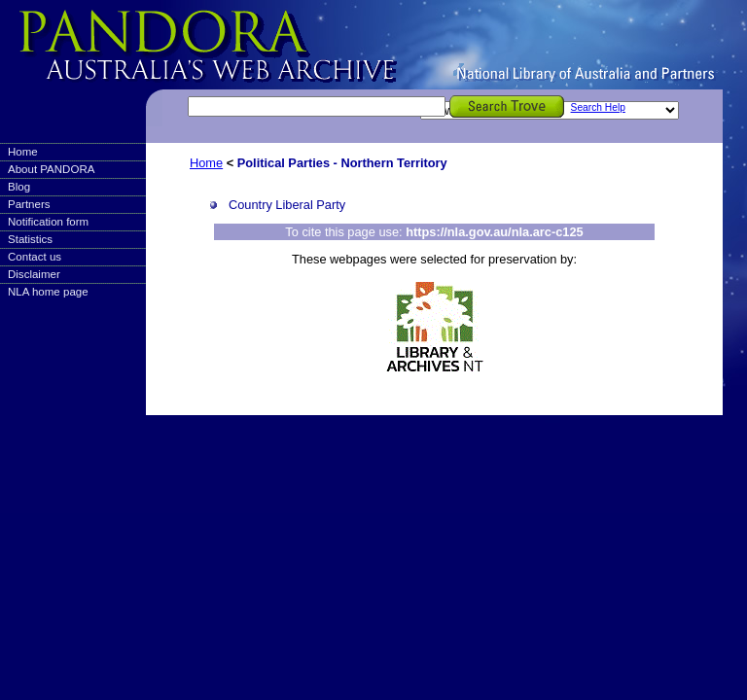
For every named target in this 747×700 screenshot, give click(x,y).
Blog (19, 187)
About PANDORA (51, 169)
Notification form (48, 222)
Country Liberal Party (287, 205)
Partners (29, 204)
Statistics (30, 239)
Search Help (598, 107)
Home (23, 152)
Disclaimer (34, 274)
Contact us (35, 257)
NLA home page (48, 292)
